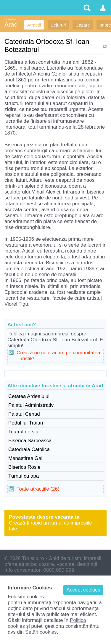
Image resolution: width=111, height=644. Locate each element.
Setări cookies (41, 632)
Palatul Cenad (24, 414)
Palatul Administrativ (31, 405)
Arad (11, 24)
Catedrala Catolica (29, 449)
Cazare (83, 25)
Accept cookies (83, 590)
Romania (10, 19)
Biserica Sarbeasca (30, 441)
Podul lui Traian (26, 423)
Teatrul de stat (24, 432)
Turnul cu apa (24, 476)
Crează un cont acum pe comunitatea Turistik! (58, 356)
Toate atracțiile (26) (38, 489)
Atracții (34, 25)
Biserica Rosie (24, 467)
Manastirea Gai (25, 458)
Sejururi (58, 25)
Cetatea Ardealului (29, 396)
